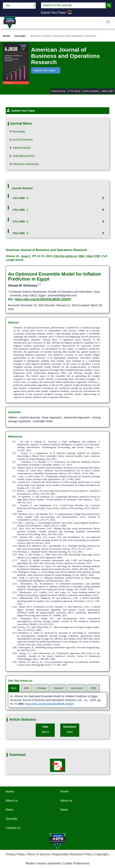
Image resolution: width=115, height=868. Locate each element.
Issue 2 (26, 256)
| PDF (97, 256)
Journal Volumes (22, 188)
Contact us (13, 828)
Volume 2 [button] (20, 221)
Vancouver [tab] (77, 688)
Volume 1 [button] (20, 210)
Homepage (17, 131)
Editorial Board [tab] (20, 148)
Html (90, 256)
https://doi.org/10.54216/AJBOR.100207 (43, 299)
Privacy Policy (15, 854)
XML (82, 256)
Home (7, 36)
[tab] (57, 198)
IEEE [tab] (94, 688)
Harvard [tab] (58, 688)
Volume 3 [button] (20, 233)
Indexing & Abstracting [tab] (24, 164)
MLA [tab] (14, 688)
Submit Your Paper (54, 13)
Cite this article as (65, 256)
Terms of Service (38, 854)
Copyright (101, 854)
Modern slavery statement (43, 863)
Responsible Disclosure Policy (72, 854)
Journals (20, 36)
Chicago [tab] (41, 688)
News (10, 810)
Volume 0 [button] (20, 198)
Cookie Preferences (76, 863)
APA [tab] (27, 688)
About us (12, 801)
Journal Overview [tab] (21, 140)
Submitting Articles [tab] (22, 156)
